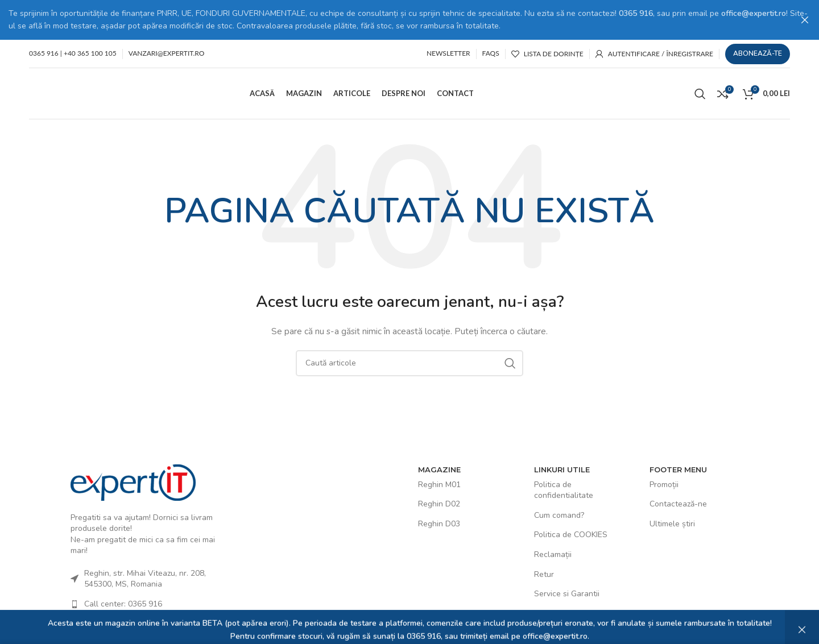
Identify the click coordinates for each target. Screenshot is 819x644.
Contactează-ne (678, 503)
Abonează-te (758, 53)
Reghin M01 (439, 484)
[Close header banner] (805, 20)
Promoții (664, 484)
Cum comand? (559, 515)
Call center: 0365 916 (123, 603)
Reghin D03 (439, 523)
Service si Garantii (567, 593)
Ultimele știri (672, 523)
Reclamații (553, 554)
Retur (544, 573)
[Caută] (700, 93)
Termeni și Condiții (567, 613)
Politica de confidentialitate (564, 490)
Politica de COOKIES (571, 534)
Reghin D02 (439, 503)
